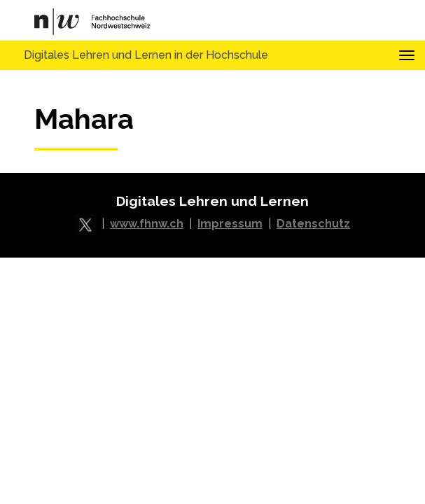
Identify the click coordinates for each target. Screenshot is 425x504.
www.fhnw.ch (147, 224)
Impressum (230, 224)
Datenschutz (313, 224)
